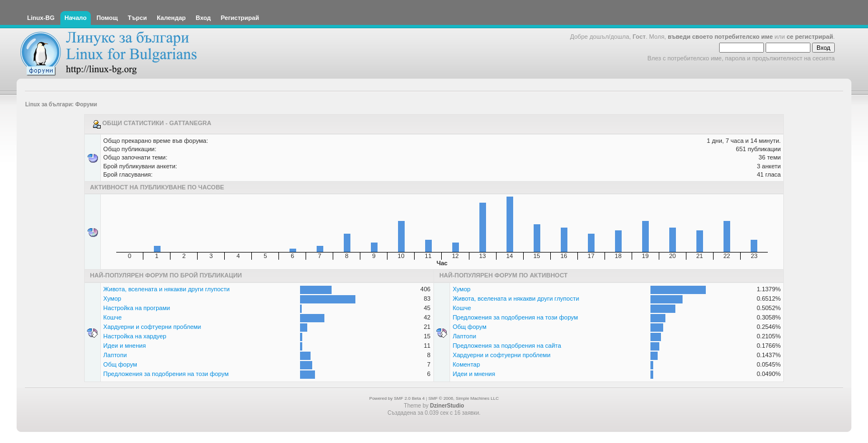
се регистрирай (810, 37)
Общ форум (120, 364)
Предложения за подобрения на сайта (507, 346)
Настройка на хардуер (135, 336)
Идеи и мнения (125, 346)
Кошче (113, 317)
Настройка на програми (137, 308)
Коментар (466, 364)
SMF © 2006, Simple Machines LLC (464, 398)
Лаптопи (115, 355)
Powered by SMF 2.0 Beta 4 (397, 398)
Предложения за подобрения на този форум (166, 374)
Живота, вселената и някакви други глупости (167, 289)
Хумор (112, 298)
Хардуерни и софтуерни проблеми (153, 327)
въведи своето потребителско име (720, 37)
